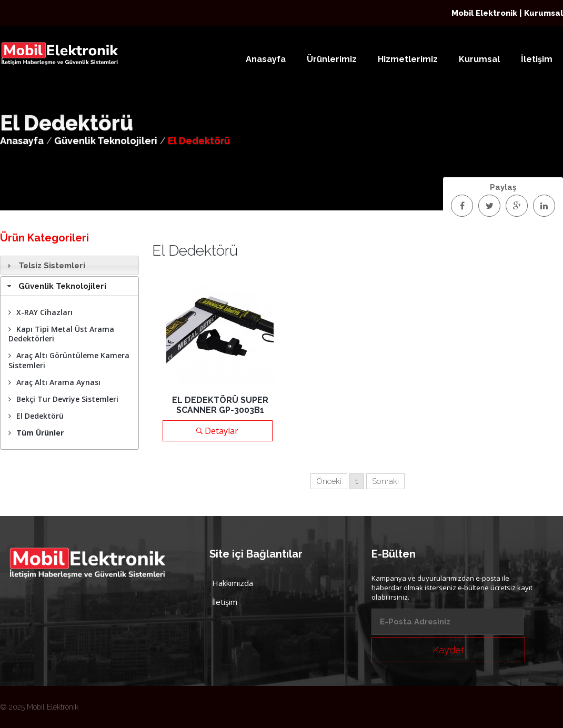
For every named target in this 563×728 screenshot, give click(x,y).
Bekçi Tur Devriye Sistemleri (63, 399)
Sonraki (385, 481)
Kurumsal (479, 59)
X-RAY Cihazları (41, 312)
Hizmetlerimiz (408, 59)
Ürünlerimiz (332, 59)
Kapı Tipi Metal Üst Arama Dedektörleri (61, 334)
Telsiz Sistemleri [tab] (45, 266)
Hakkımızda (233, 583)
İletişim (537, 59)
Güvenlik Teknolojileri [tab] (56, 286)
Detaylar (217, 431)
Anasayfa (266, 59)
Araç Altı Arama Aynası (54, 382)
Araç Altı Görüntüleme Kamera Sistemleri (69, 360)
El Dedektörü (36, 416)
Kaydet (448, 650)
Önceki (329, 481)
